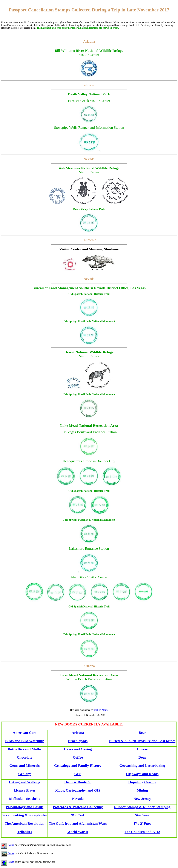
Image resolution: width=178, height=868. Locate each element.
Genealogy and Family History (78, 766)
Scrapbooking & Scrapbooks (25, 815)
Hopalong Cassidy (142, 782)
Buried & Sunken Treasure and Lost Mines (142, 741)
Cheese (142, 749)
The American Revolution (25, 823)
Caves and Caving (78, 749)
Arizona (78, 733)
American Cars (25, 733)
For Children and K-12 (142, 832)
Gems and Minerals (25, 766)
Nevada (78, 799)
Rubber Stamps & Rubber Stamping (142, 807)
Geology (25, 774)
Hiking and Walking (25, 782)
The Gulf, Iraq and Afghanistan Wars (78, 823)
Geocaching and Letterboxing (142, 766)
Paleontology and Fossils (25, 807)
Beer (142, 733)
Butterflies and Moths (25, 749)
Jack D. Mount (101, 710)
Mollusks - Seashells (24, 799)
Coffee (78, 757)
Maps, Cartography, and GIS (78, 790)
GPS (78, 774)
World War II (78, 832)
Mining (142, 790)
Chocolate (25, 757)
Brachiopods (78, 741)
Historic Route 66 (78, 782)
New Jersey (142, 799)
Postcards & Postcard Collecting (78, 807)
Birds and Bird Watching (25, 741)
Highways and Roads (142, 774)
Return (8, 845)
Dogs (142, 757)
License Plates (25, 790)
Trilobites (25, 832)
